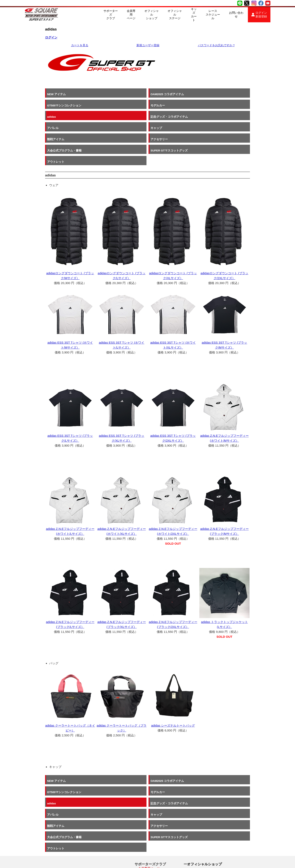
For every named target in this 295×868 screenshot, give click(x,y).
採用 (191, 841)
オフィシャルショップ (152, 15)
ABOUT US (196, 835)
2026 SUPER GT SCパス (154, 836)
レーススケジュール (213, 15)
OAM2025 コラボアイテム (116, 94)
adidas (52, 107)
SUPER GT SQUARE (71, 862)
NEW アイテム (56, 94)
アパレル (157, 107)
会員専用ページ (131, 15)
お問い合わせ (236, 15)
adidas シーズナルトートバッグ (173, 700)
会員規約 (144, 841)
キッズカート (194, 15)
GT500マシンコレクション (169, 94)
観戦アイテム (56, 121)
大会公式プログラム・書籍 (169, 121)
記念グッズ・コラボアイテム (118, 107)
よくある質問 (147, 846)
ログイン (51, 37)
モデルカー (211, 94)
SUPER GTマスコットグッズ (222, 121)
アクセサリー (108, 121)
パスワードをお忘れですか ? (216, 45)
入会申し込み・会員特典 (155, 831)
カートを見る (80, 45)
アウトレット (56, 134)
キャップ (210, 107)
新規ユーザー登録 (148, 45)
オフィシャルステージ (175, 15)
